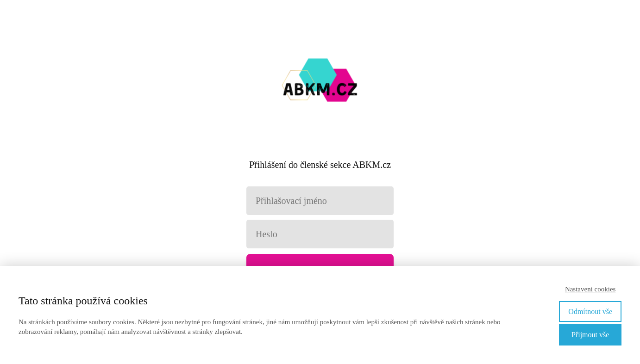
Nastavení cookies (590, 289)
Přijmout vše (590, 335)
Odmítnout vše (590, 312)
